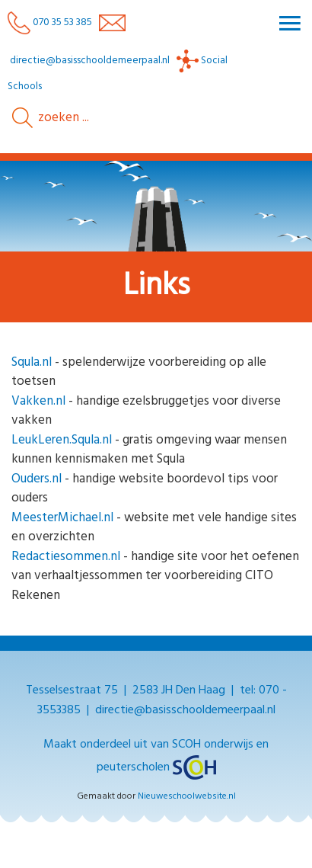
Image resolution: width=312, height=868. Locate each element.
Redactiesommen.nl (66, 557)
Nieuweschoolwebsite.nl (187, 796)
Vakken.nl (38, 401)
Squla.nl (32, 362)
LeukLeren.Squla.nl (62, 440)
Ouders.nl (37, 479)
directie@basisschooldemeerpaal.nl (90, 61)
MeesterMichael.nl (62, 518)
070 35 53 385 (50, 23)
